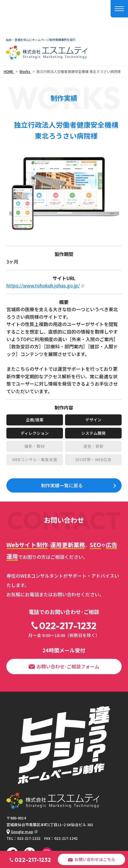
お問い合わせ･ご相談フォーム (64, 666)
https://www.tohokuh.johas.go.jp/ (43, 285)
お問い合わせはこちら (91, 859)
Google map (20, 832)
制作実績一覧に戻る (62, 485)
